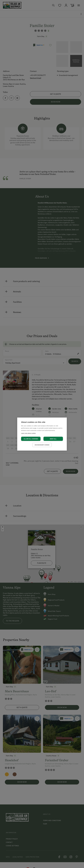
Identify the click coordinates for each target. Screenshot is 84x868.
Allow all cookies (31, 439)
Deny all (53, 439)
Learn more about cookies (28, 433)
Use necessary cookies (42, 445)
